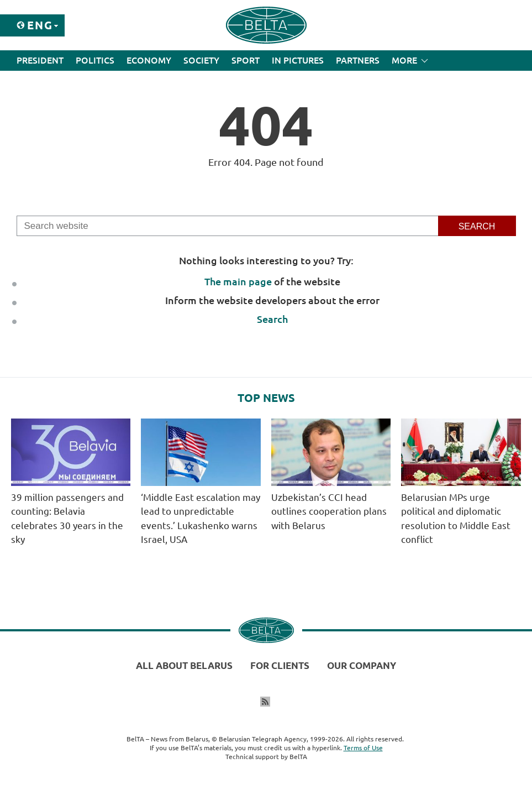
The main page (238, 281)
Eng (40, 25)
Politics (95, 60)
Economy (149, 60)
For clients (280, 665)
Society (201, 60)
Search (272, 319)
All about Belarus (184, 665)
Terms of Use (363, 748)
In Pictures (298, 60)
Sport (246, 60)
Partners (358, 60)
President (40, 60)
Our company (362, 665)
